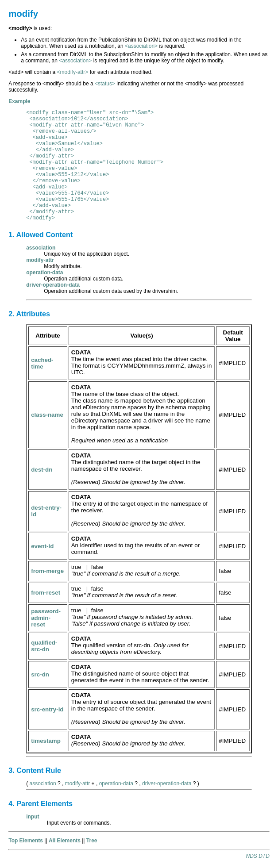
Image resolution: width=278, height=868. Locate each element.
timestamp (46, 741)
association (43, 784)
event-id (42, 546)
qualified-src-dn (44, 646)
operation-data (116, 784)
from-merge (47, 571)
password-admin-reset (46, 618)
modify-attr (78, 784)
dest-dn (42, 470)
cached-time (42, 363)
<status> (105, 84)
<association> (141, 46)
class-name (47, 415)
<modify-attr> (73, 72)
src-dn (40, 674)
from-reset (46, 593)
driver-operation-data (167, 784)
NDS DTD (257, 856)
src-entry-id (47, 709)
